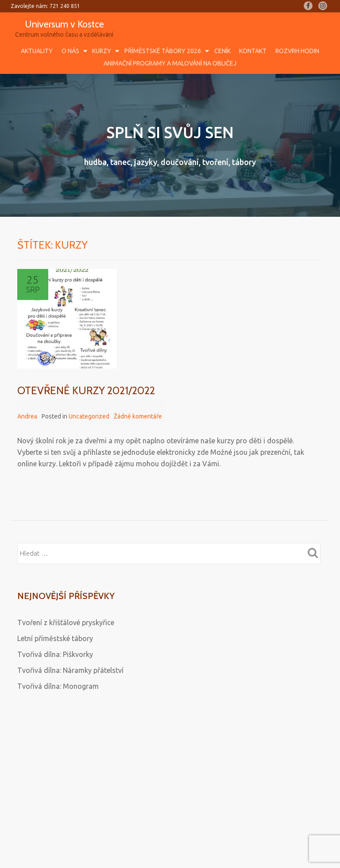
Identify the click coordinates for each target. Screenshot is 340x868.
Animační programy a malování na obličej (170, 63)
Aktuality (37, 51)
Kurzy (102, 51)
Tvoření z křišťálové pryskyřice (66, 622)
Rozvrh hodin (297, 51)
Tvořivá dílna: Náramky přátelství (70, 670)
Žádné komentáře (138, 416)
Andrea (27, 416)
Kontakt (253, 51)
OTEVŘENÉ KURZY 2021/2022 (86, 390)
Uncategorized (89, 416)
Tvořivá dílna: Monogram (58, 686)
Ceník (222, 51)
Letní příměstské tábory (55, 638)
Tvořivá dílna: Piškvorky (55, 654)
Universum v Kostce (64, 24)
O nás (70, 51)
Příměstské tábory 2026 (163, 51)
